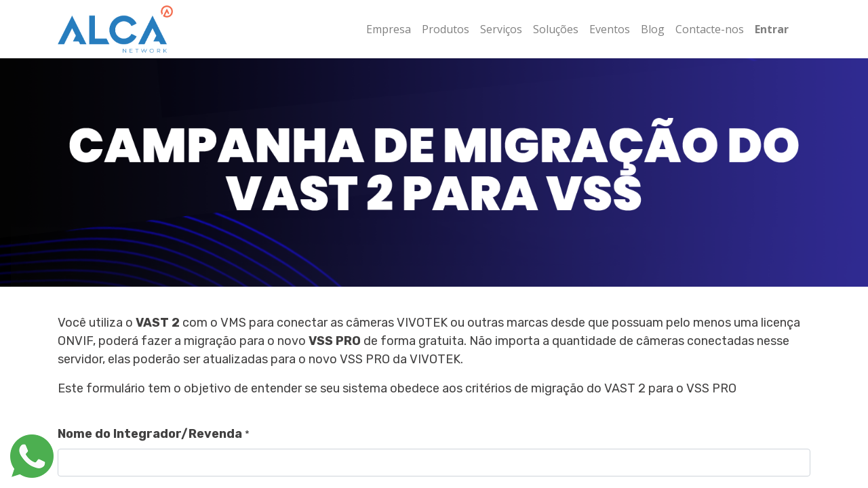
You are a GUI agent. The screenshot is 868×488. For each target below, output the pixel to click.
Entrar (772, 29)
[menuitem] (389, 29)
